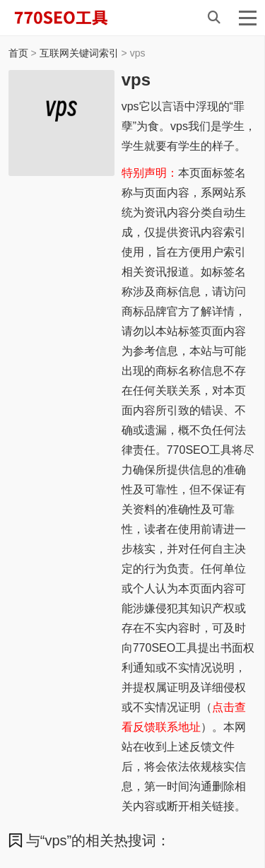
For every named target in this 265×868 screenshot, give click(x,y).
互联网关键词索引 (79, 53)
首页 (18, 53)
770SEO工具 (76, 18)
